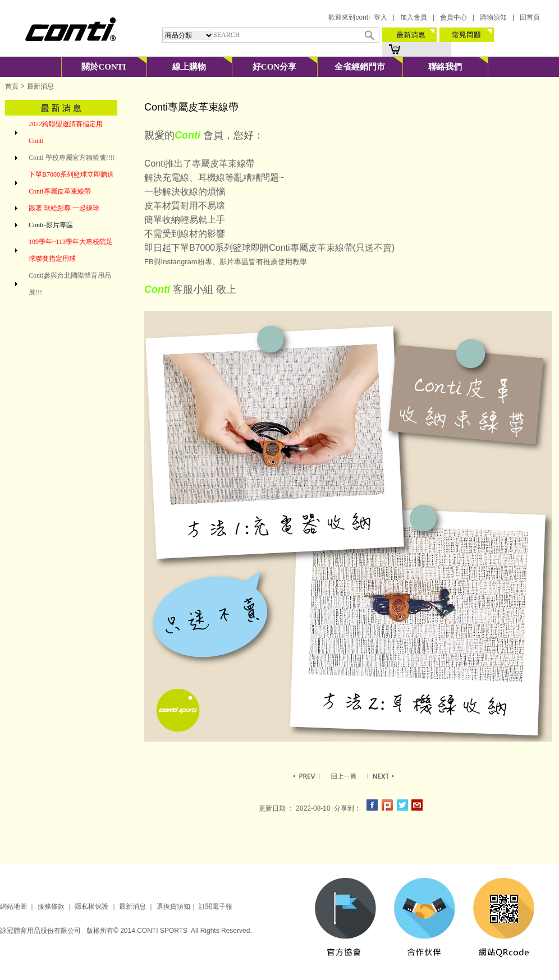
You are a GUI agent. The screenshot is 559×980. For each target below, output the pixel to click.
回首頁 (530, 17)
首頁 (12, 86)
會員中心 (453, 17)
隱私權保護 (91, 907)
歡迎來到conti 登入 (358, 17)
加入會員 (414, 17)
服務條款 (51, 907)
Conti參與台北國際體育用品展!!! (70, 284)
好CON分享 (274, 67)
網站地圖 (13, 907)
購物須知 (493, 17)
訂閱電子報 (216, 907)
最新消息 (132, 907)
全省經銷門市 (360, 67)
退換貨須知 (173, 907)
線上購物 (189, 67)
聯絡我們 (445, 67)
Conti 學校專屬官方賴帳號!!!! (72, 158)
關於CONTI (104, 67)
